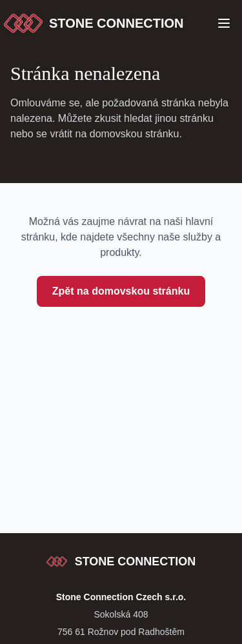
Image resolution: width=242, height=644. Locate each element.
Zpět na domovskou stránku (121, 291)
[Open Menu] (224, 23)
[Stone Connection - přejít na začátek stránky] (121, 561)
